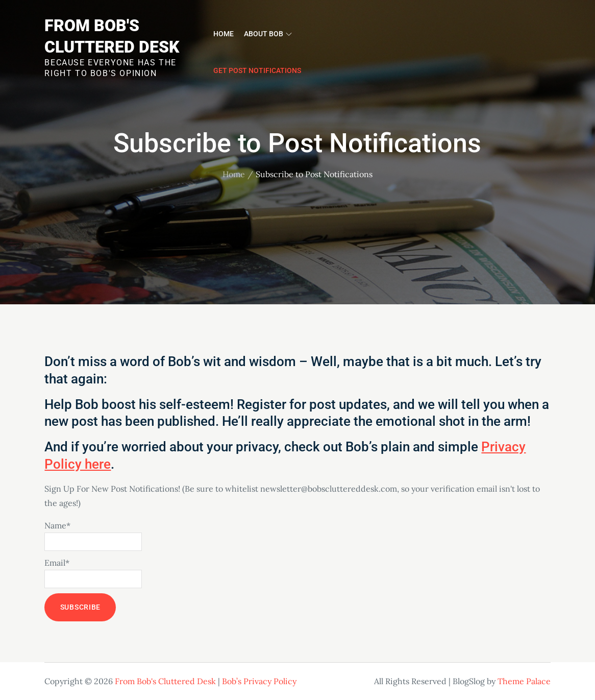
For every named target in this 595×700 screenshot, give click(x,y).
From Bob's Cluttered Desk (165, 681)
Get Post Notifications (257, 70)
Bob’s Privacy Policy (259, 681)
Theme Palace (524, 681)
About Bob (268, 34)
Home (224, 34)
